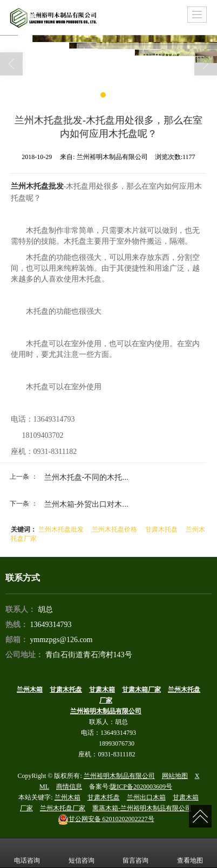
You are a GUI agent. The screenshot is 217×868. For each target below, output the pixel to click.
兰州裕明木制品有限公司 (119, 776)
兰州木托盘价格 (114, 529)
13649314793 (51, 625)
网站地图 (175, 776)
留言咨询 (135, 853)
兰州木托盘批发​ (61, 529)
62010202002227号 (106, 819)
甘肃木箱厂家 (141, 690)
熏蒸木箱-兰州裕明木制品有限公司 (142, 808)
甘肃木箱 (102, 690)
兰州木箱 (67, 797)
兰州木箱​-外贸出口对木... (86, 504)
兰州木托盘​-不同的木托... (86, 477)
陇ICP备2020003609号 (141, 787)
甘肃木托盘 (161, 529)
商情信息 (69, 787)
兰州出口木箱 (146, 797)
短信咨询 (82, 853)
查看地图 (190, 853)
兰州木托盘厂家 (63, 808)
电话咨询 (27, 853)
